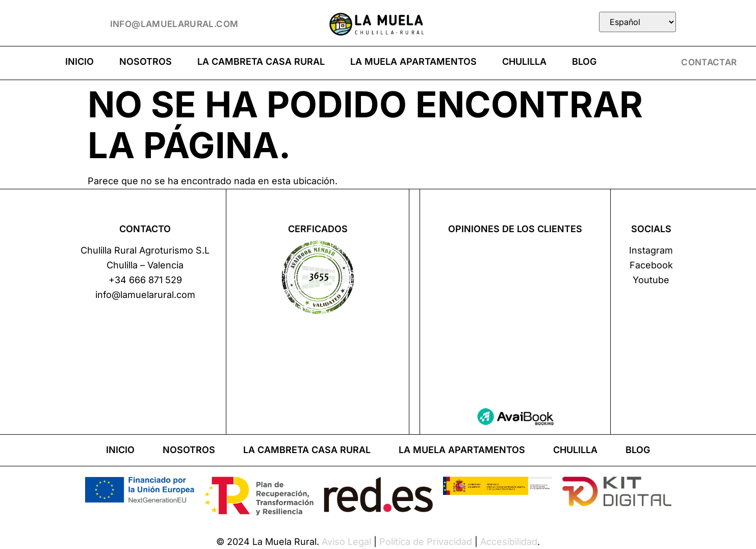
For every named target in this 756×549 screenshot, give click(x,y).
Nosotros (146, 61)
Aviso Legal (346, 542)
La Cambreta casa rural (261, 61)
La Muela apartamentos (413, 61)
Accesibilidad (509, 542)
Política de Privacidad (426, 542)
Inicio (80, 61)
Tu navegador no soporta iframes (515, 315)
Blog (584, 61)
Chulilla (524, 61)
